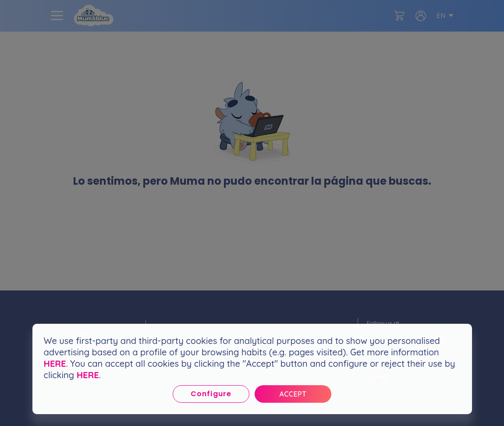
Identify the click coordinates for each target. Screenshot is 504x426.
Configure (211, 394)
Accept (293, 394)
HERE (55, 363)
